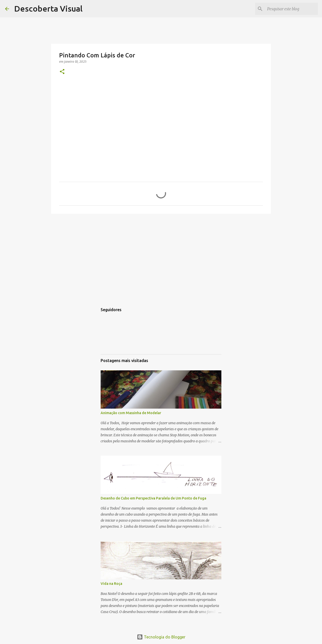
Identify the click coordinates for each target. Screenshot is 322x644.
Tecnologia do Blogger (161, 637)
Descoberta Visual (48, 9)
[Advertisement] (161, 257)
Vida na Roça (111, 584)
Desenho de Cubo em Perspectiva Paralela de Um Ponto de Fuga (153, 498)
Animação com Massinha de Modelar (131, 413)
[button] (62, 72)
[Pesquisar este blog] (292, 9)
